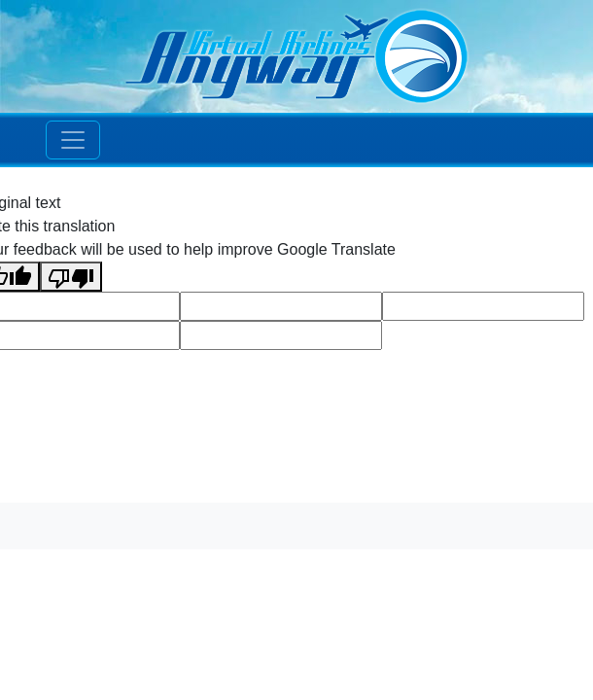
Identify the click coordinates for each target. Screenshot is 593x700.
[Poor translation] (71, 277)
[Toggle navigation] (73, 140)
